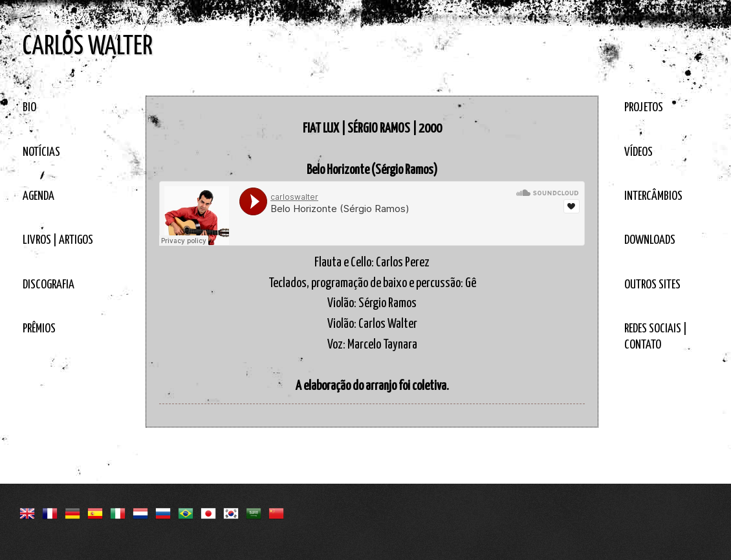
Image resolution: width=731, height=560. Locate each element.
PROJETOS (644, 108)
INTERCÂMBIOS (653, 196)
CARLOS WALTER (88, 47)
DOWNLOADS (650, 240)
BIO (29, 108)
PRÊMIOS (39, 329)
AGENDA (38, 196)
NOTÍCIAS (41, 152)
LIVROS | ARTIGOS (58, 240)
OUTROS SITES (652, 285)
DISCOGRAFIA (49, 285)
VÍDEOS (638, 152)
